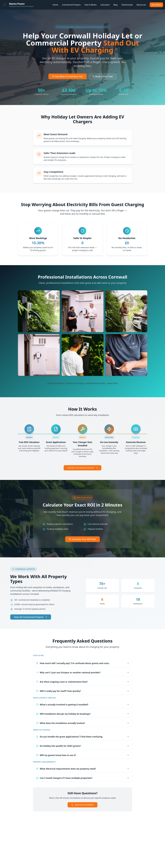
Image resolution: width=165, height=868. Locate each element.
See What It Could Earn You (68, 76)
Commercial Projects (71, 5)
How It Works (91, 5)
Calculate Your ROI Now (83, 539)
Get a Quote (156, 5)
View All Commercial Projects (31, 617)
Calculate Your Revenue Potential (82, 468)
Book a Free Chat (103, 76)
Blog (116, 5)
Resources (141, 5)
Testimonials (127, 5)
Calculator (105, 5)
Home (55, 5)
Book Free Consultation (83, 805)
